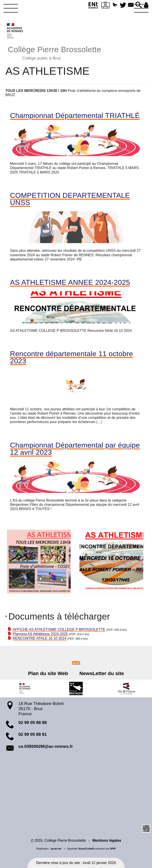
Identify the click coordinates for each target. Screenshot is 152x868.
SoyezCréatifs (86, 849)
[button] (115, 5)
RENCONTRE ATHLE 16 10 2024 (40, 638)
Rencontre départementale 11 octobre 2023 (72, 357)
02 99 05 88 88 (33, 722)
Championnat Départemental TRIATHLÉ (75, 116)
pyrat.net (56, 849)
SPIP (113, 849)
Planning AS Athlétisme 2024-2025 (40, 634)
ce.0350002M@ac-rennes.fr (46, 746)
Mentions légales (107, 840)
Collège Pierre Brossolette (54, 52)
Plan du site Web (48, 673)
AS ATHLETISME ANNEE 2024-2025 (70, 282)
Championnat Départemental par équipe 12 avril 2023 (75, 449)
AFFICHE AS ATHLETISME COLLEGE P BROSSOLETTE (59, 629)
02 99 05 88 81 (33, 734)
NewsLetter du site (102, 673)
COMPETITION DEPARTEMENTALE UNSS (70, 199)
